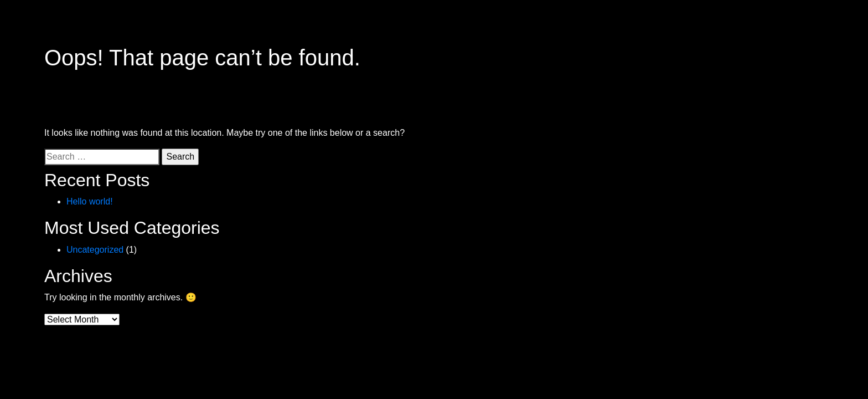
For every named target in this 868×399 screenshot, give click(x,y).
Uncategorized (95, 250)
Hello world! (90, 201)
